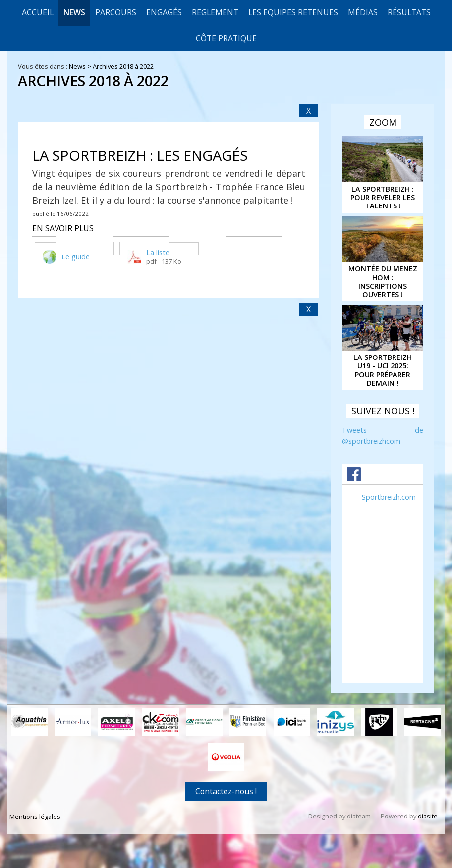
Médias (363, 12)
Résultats (409, 12)
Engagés (164, 12)
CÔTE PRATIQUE (226, 38)
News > (81, 66)
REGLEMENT (215, 12)
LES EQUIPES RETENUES (293, 12)
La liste (158, 252)
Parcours (116, 12)
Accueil (38, 12)
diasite (428, 816)
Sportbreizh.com (389, 497)
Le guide (76, 257)
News (74, 12)
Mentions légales (35, 816)
